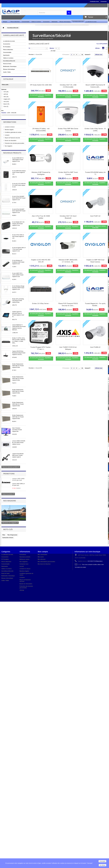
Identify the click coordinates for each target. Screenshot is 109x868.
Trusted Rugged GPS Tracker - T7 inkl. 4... (41, 348)
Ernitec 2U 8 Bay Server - (41, 303)
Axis (6, 102)
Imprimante (6, 55)
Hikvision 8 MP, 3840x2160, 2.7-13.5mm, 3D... (68, 261)
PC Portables (7, 47)
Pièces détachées (15, 22)
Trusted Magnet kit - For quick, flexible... (95, 305)
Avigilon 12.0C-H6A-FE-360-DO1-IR (41, 261)
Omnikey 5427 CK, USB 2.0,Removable (68, 86)
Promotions (9, 474)
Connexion (104, 1)
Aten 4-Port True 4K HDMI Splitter (41, 217)
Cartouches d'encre (8, 538)
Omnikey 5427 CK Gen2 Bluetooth (68, 217)
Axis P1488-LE (95, 347)
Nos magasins (8, 146)
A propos (7, 135)
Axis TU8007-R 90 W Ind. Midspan (68, 348)
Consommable (26, 22)
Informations (10, 122)
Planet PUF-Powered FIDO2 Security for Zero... (68, 305)
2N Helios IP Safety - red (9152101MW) (41, 130)
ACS (6, 92)
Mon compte (43, 552)
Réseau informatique (65, 22)
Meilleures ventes (25, 559)
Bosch (6, 104)
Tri (29, 48)
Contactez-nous (94, 1)
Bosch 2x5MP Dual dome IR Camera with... (95, 86)
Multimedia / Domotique (10, 66)
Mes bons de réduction (44, 564)
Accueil (22, 566)
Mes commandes (43, 555)
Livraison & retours (10, 127)
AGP (6, 94)
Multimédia (55, 22)
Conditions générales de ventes (13, 132)
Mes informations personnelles (46, 562)
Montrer (52, 48)
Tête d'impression (12, 535)
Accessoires (46, 22)
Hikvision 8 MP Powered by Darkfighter (41, 173)
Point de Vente (7, 64)
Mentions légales (9, 130)
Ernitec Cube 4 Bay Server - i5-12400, (95, 130)
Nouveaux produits (12, 153)
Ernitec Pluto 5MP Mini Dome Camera (68, 130)
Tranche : (4, 113)
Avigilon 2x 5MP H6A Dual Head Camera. (95, 261)
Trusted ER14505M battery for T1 (95, 173)
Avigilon (7, 99)
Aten (6, 97)
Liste (107, 48)
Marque (5, 22)
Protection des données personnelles (14, 143)
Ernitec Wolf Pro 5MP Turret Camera (68, 173)
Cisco (6, 106)
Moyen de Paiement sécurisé (12, 138)
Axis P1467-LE (95, 216)
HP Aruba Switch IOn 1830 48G (41, 85)
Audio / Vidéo (7, 72)
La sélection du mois (91, 22)
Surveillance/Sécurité (78, 22)
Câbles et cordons (36, 22)
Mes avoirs (41, 557)
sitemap (22, 590)
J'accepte (102, 861)
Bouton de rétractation (10, 141)
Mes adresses (42, 559)
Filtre (4, 535)
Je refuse (103, 865)
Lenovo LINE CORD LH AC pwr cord (18, 479)
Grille (103, 48)
